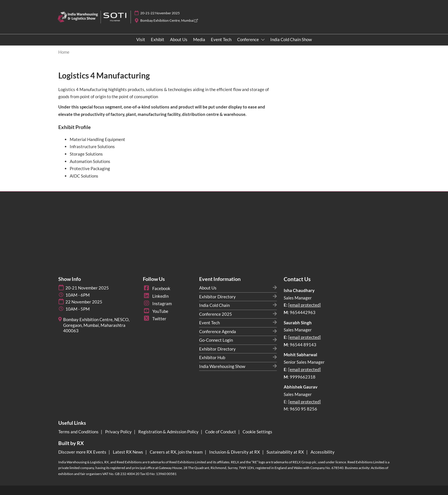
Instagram (157, 303)
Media (199, 39)
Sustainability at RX (286, 452)
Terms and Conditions (79, 432)
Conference (248, 39)
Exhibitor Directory (217, 297)
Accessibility (323, 452)
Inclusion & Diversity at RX (235, 452)
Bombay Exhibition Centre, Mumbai (169, 20)
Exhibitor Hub (212, 357)
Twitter (155, 319)
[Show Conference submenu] (263, 40)
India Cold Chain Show (291, 39)
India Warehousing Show (222, 366)
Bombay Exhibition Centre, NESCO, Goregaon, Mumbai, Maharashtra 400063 (96, 325)
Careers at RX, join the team (177, 452)
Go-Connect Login (216, 340)
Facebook (157, 288)
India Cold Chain (214, 305)
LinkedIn (156, 296)
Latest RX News (128, 452)
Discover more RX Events (83, 452)
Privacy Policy (119, 432)
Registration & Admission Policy (169, 432)
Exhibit (158, 39)
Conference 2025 (216, 314)
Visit (141, 39)
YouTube (156, 311)
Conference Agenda (218, 331)
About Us (179, 39)
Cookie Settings (257, 432)
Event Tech (221, 39)
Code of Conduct (221, 432)
